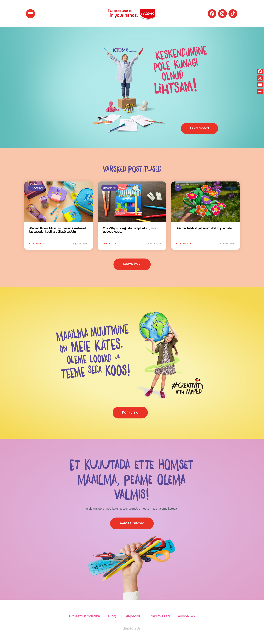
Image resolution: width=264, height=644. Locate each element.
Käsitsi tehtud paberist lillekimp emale (204, 229)
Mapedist (133, 616)
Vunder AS (186, 616)
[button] (30, 14)
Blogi (112, 616)
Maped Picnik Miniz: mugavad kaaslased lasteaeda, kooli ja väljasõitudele (58, 230)
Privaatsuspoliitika (85, 616)
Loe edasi (37, 244)
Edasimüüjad (159, 616)
